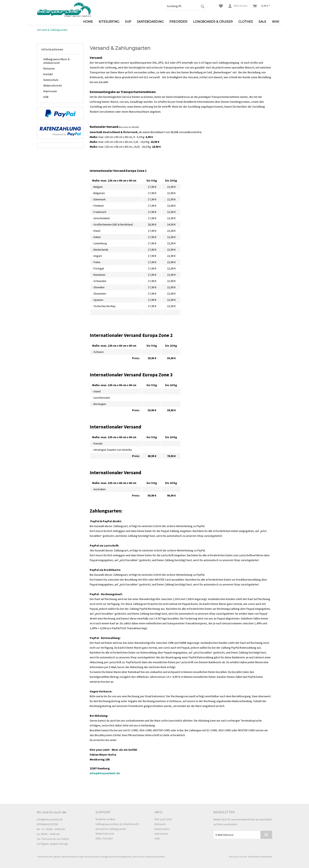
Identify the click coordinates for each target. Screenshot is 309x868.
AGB (46, 97)
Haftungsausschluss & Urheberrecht (56, 61)
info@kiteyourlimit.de (105, 773)
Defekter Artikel (105, 819)
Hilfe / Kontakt (104, 838)
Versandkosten (92, 857)
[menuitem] (186, 6)
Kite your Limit (163, 819)
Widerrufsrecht (53, 85)
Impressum (50, 91)
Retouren (49, 68)
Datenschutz (51, 80)
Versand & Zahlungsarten (111, 829)
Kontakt (48, 74)
